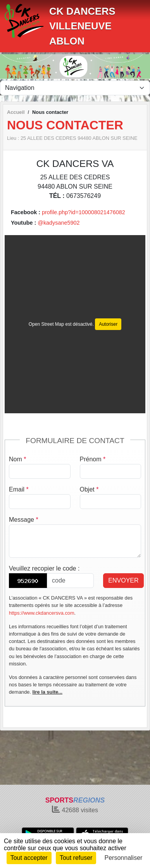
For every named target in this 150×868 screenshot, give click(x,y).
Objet (89, 489)
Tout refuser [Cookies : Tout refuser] (76, 858)
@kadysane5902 (59, 223)
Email (19, 489)
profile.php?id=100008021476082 (84, 212)
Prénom (93, 459)
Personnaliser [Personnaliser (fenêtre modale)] (124, 858)
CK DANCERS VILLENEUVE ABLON (82, 26)
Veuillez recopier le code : (44, 568)
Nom (17, 459)
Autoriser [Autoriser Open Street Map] (108, 324)
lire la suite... (47, 692)
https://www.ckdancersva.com (42, 613)
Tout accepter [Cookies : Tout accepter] (29, 858)
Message (24, 520)
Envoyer (123, 580)
